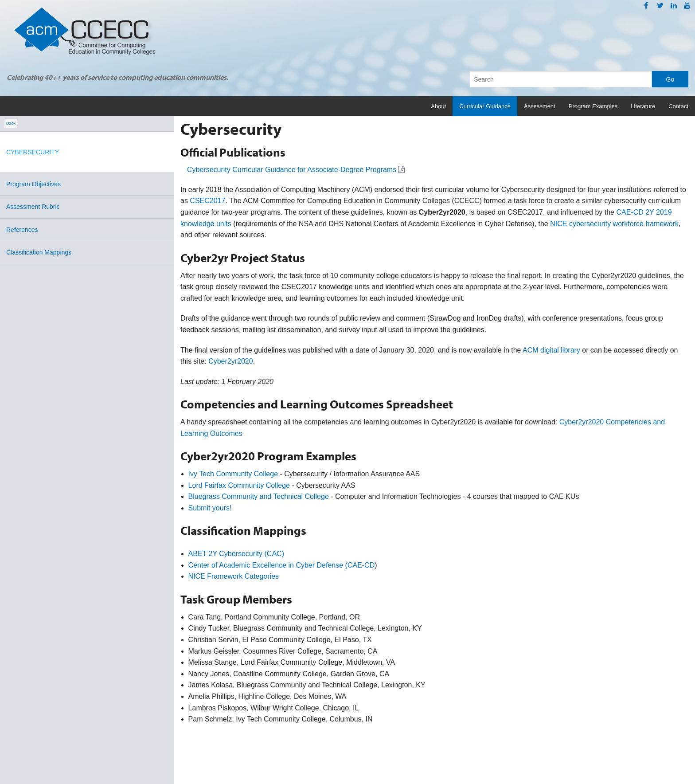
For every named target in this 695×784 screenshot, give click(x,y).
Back (11, 123)
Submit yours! (210, 508)
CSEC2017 (207, 201)
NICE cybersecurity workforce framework (614, 224)
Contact (678, 106)
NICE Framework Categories (234, 576)
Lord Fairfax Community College (239, 485)
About (438, 106)
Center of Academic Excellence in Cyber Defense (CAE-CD (282, 565)
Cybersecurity (33, 152)
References (22, 230)
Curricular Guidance (485, 106)
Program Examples (593, 106)
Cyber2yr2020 (231, 361)
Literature (643, 106)
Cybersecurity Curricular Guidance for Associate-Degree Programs (292, 170)
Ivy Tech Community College (233, 474)
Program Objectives (33, 184)
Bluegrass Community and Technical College (259, 496)
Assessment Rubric (33, 207)
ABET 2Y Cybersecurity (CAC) (236, 554)
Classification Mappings (39, 252)
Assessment (540, 106)
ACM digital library (551, 350)
